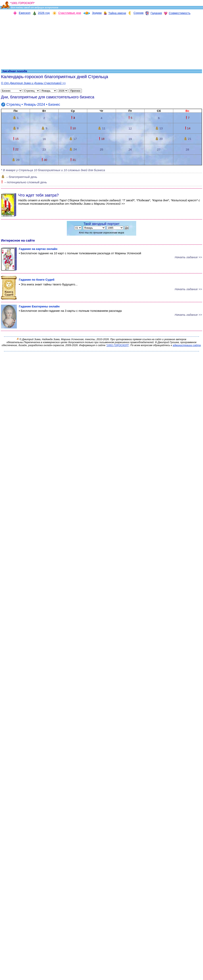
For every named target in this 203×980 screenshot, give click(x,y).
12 (130, 128)
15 (16, 139)
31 (73, 160)
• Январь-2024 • (31, 105)
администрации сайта (187, 345)
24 (73, 149)
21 (187, 139)
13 (159, 128)
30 (44, 160)
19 (130, 139)
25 (102, 149)
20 (159, 139)
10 (73, 128)
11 (101, 128)
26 (130, 149)
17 (73, 139)
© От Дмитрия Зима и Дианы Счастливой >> (33, 83)
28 (187, 149)
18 (101, 139)
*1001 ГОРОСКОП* (117, 345)
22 (16, 149)
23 (44, 149)
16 (44, 139)
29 (16, 160)
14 (188, 128)
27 (159, 149)
